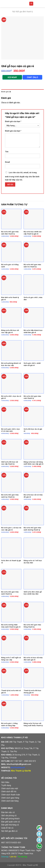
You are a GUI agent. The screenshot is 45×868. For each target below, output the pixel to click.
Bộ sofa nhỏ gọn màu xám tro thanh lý (32, 266)
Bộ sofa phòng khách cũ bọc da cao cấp (11, 364)
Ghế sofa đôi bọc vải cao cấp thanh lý (10, 463)
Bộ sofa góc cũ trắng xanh (10, 266)
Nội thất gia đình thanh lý (23, 12)
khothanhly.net (18, 767)
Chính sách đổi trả (9, 791)
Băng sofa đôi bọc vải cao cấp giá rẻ (10, 331)
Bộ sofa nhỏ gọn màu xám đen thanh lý (10, 233)
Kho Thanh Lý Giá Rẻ (21, 771)
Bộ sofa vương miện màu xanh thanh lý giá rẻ (11, 626)
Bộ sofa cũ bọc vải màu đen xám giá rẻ (33, 659)
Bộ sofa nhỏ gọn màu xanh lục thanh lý (10, 496)
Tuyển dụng (6, 785)
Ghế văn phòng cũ (9, 815)
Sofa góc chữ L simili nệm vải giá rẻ (32, 364)
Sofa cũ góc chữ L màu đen (33, 298)
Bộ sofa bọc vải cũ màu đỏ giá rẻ (33, 496)
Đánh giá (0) (6, 92)
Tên (7, 152)
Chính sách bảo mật (10, 788)
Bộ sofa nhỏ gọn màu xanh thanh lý (10, 593)
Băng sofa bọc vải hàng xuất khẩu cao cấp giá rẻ (33, 463)
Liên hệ (13, 857)
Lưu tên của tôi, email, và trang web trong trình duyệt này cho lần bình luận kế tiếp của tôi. (22, 176)
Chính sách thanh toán (11, 795)
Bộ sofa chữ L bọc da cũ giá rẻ (11, 397)
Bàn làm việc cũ (8, 812)
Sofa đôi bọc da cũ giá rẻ (33, 430)
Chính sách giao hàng (10, 798)
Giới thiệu (5, 782)
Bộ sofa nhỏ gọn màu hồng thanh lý (32, 626)
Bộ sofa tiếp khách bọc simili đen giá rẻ (33, 331)
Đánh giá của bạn (13, 121)
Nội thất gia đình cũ (9, 831)
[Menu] (31, 4)
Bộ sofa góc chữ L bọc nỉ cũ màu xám (10, 430)
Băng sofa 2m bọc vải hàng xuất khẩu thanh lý (33, 724)
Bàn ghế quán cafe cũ (10, 822)
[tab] (22, 92)
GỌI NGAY (12, 77)
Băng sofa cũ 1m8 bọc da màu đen (33, 562)
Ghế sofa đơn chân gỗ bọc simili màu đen (33, 593)
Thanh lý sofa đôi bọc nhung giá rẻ (32, 691)
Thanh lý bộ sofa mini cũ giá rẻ (11, 691)
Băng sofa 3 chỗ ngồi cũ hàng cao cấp (11, 659)
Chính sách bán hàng (10, 801)
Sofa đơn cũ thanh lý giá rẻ (11, 562)
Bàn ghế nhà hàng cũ (10, 825)
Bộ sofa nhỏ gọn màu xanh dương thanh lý (32, 529)
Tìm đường (22, 857)
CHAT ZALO (32, 77)
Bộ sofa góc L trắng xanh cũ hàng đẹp (9, 724)
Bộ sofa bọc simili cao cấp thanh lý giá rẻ (33, 233)
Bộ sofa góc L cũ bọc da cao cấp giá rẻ (11, 529)
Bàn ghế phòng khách (10, 819)
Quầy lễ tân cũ (7, 828)
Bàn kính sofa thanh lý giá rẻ (10, 298)
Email (7, 162)
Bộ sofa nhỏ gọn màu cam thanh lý (32, 397)
